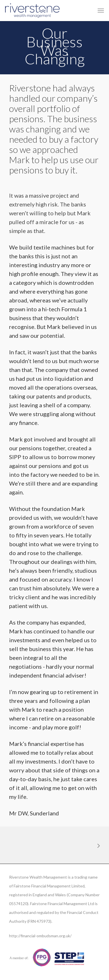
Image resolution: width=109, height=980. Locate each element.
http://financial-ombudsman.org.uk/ (40, 936)
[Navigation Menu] (101, 11)
